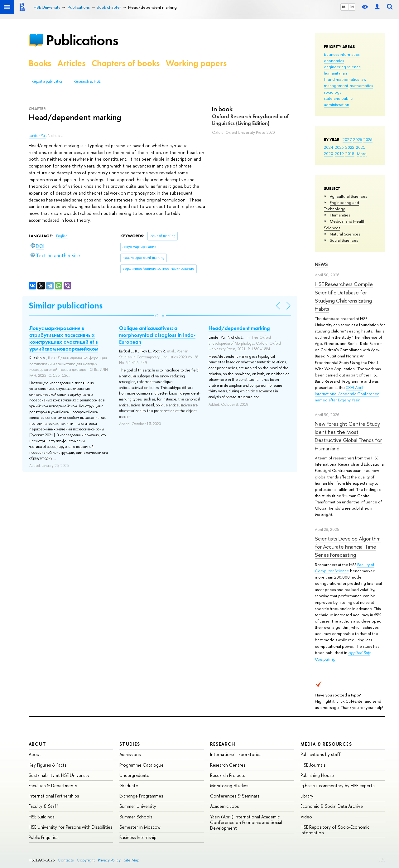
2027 (347, 139)
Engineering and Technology (341, 206)
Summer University (138, 806)
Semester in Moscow (140, 827)
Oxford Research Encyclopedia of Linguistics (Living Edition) (250, 120)
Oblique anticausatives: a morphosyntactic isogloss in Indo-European (157, 335)
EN (352, 7)
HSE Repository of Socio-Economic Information (335, 830)
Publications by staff (321, 754)
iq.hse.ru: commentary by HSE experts (337, 786)
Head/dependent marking (239, 328)
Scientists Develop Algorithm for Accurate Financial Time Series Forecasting (348, 547)
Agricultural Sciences (348, 196)
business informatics (342, 54)
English (62, 236)
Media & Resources (326, 744)
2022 (350, 147)
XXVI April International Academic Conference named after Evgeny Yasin (347, 394)
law (363, 79)
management (336, 85)
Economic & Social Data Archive (332, 806)
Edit (382, 859)
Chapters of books (126, 63)
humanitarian (335, 73)
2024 (329, 147)
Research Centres (228, 765)
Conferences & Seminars (235, 796)
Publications (82, 40)
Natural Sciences (345, 234)
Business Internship (138, 837)
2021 (361, 147)
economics (334, 61)
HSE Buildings (41, 817)
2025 (368, 139)
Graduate (129, 786)
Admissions (130, 754)
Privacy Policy (109, 860)
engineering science (342, 67)
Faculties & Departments (53, 786)
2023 (339, 147)
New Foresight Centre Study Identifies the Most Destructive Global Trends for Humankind (348, 436)
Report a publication (47, 81)
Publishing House (317, 775)
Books (40, 63)
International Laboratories (236, 754)
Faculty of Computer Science (345, 568)
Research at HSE (87, 81)
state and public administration (338, 101)
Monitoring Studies (229, 786)
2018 (350, 153)
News (321, 264)
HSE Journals (313, 765)
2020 (329, 153)
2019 (339, 153)
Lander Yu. (37, 136)
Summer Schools (136, 817)
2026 (358, 139)
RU (344, 7)
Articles (71, 63)
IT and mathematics (341, 79)
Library (307, 796)
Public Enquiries (43, 837)
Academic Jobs (224, 806)
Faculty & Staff (43, 806)
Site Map (132, 860)
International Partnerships (54, 796)
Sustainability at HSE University (59, 775)
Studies (130, 744)
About (37, 744)
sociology (333, 92)
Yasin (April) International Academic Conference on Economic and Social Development (246, 822)
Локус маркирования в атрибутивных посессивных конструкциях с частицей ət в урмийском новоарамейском (64, 338)
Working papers (196, 63)
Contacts (66, 860)
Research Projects (228, 775)
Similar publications (66, 305)
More (362, 153)
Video (306, 817)
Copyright (86, 860)
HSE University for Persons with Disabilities (70, 827)
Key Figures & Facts (48, 765)
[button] (157, 316)
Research (223, 744)
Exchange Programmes (141, 796)
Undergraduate (134, 775)
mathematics (361, 85)
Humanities (340, 215)
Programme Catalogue (142, 765)
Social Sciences (344, 240)
